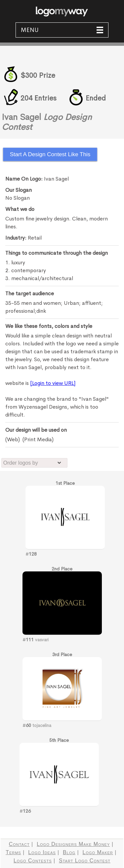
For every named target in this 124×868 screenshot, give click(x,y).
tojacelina (42, 725)
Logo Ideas (42, 852)
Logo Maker (98, 852)
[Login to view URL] (53, 383)
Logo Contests (33, 861)
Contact (19, 844)
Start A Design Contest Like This (50, 154)
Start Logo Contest (85, 861)
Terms (13, 852)
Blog (69, 852)
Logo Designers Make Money (73, 844)
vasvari (42, 640)
